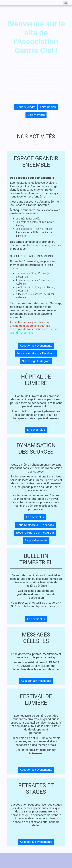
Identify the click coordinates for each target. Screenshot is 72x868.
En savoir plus (36, 430)
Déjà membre (36, 115)
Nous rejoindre (26, 107)
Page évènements (36, 540)
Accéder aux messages (36, 681)
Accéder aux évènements (36, 346)
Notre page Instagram (36, 361)
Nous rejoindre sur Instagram (35, 533)
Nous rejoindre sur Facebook (36, 353)
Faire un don (48, 107)
